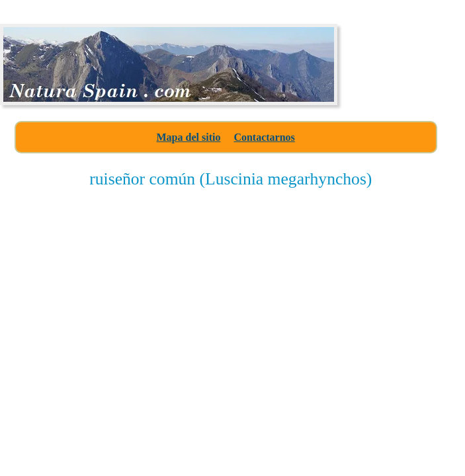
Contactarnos (264, 137)
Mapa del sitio (189, 137)
